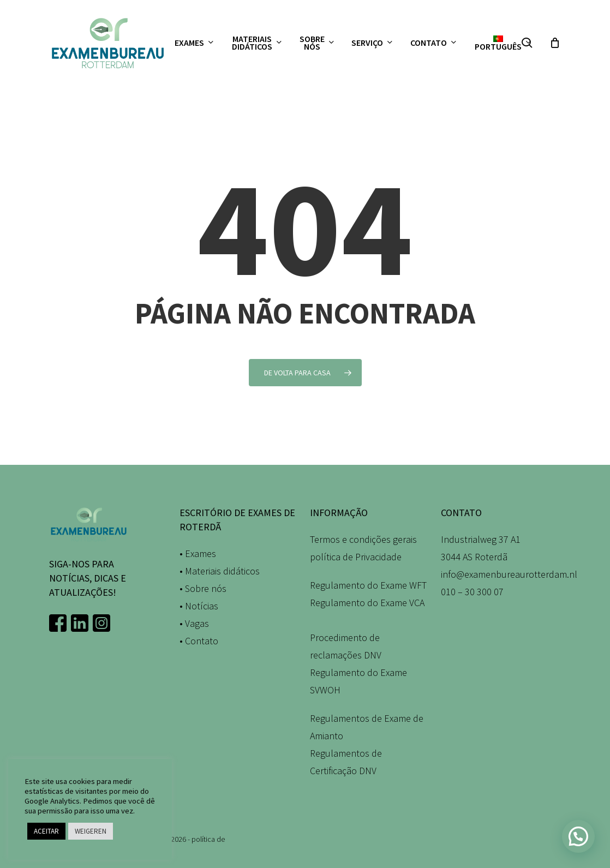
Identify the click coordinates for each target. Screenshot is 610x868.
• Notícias (199, 606)
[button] (578, 836)
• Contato (199, 641)
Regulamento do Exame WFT (368, 585)
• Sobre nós (203, 588)
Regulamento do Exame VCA (367, 603)
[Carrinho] (555, 43)
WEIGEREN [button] (91, 831)
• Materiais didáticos (220, 571)
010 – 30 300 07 (472, 592)
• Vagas (194, 623)
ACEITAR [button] (46, 831)
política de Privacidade (356, 557)
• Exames (198, 553)
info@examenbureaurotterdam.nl (509, 574)
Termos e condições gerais (363, 539)
